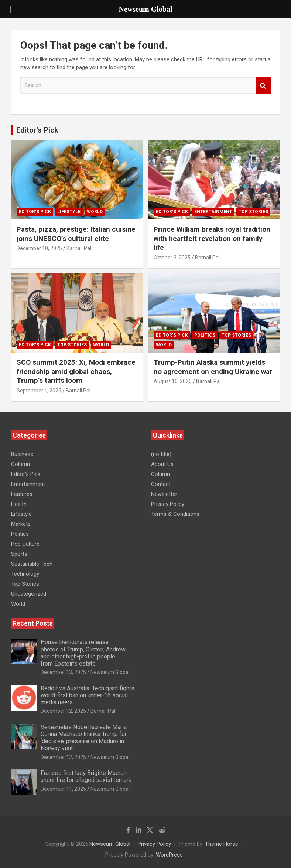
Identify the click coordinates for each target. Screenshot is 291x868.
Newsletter (164, 494)
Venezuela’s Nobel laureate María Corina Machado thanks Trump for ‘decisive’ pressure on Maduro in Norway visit (84, 738)
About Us (162, 464)
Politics (205, 335)
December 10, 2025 (39, 248)
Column (20, 464)
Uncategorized (29, 594)
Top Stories (253, 212)
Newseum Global (110, 672)
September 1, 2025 (39, 391)
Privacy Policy (168, 504)
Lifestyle (69, 212)
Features (22, 494)
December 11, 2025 (63, 789)
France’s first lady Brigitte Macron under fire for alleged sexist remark (87, 776)
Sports (19, 554)
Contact (161, 484)
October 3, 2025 (172, 258)
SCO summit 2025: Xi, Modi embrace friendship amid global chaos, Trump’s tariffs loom (76, 371)
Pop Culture (25, 544)
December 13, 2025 (63, 672)
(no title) (161, 454)
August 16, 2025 (173, 381)
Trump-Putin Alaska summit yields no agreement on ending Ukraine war (214, 367)
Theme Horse (222, 844)
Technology (25, 574)
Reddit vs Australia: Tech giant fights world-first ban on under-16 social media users (88, 695)
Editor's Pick (37, 130)
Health (19, 504)
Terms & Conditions (175, 514)
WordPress (169, 855)
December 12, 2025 (63, 711)
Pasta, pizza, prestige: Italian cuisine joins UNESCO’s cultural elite (76, 234)
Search (263, 86)
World (95, 212)
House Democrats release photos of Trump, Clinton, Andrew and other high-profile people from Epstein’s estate (83, 653)
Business (22, 454)
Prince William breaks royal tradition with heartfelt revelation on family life (212, 238)
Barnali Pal (79, 248)
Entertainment (213, 212)
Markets (21, 524)
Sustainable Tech (32, 564)
